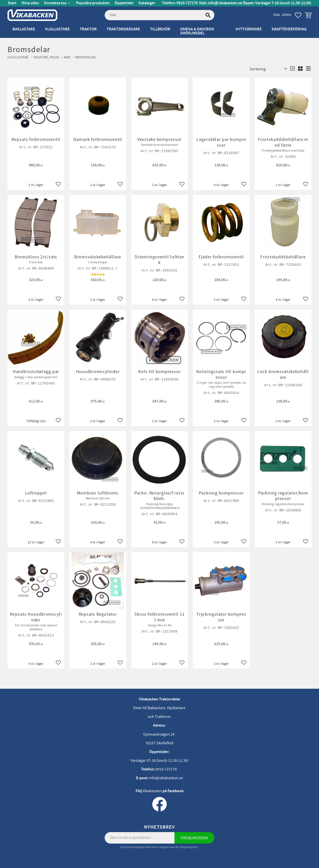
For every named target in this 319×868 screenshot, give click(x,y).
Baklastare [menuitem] (24, 29)
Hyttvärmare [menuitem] (249, 29)
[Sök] (208, 15)
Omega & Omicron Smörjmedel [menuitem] (197, 31)
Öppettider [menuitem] (124, 3)
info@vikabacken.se (225, 3)
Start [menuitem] (12, 3)
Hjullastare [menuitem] (57, 29)
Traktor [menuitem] (88, 29)
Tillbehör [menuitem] (160, 29)
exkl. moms (282, 15)
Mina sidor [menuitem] (30, 3)
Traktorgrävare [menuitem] (123, 29)
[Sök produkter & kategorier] (159, 15)
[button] (298, 15)
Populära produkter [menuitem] (93, 3)
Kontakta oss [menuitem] (55, 3)
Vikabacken (152, 791)
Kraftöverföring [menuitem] (289, 29)
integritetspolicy (189, 847)
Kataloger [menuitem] (147, 3)
